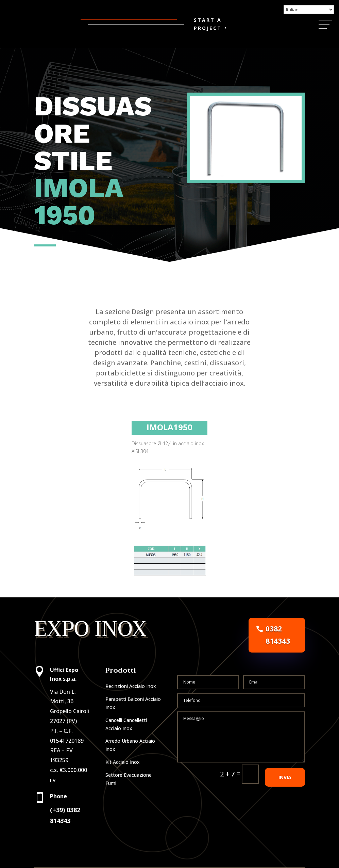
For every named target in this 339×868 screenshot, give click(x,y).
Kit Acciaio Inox (123, 762)
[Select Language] (309, 10)
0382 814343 (278, 635)
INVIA (285, 797)
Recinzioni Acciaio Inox (131, 686)
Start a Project (208, 24)
